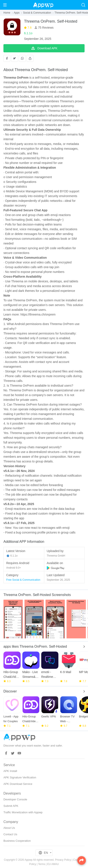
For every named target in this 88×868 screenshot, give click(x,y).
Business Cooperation (17, 841)
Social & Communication (37, 13)
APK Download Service (18, 784)
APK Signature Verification (20, 777)
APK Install (10, 771)
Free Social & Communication (23, 580)
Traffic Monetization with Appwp (23, 812)
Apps (17, 13)
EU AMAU (53, 864)
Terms (42, 864)
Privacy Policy (63, 860)
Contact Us (10, 834)
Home (7, 13)
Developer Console (15, 799)
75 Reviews (45, 28)
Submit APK (11, 806)
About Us (9, 828)
